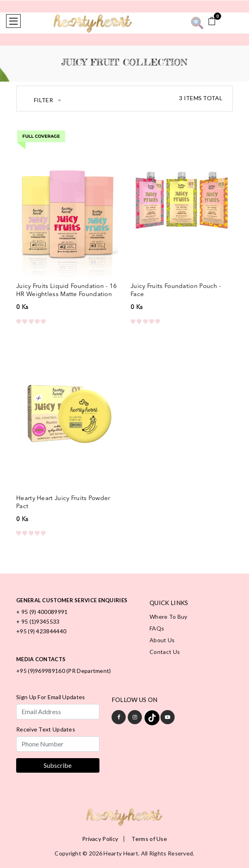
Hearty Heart (121, 853)
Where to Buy (169, 617)
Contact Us (165, 652)
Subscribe (58, 765)
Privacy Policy (100, 839)
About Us (162, 640)
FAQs (157, 628)
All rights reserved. (168, 853)
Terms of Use (149, 839)
